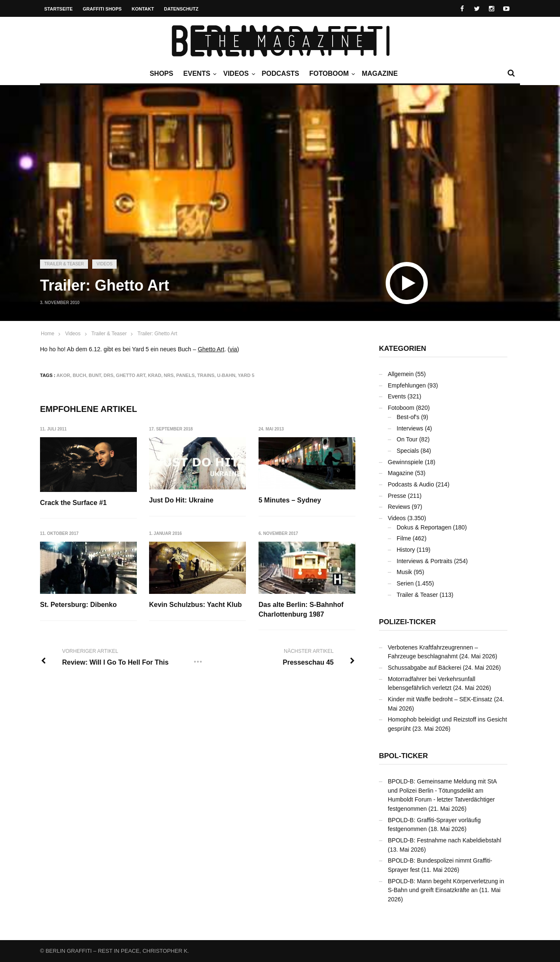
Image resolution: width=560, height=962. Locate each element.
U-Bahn (226, 375)
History (406, 550)
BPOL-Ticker (403, 756)
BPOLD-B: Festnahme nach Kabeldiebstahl (444, 840)
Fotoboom (331, 74)
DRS (108, 375)
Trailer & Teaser (64, 264)
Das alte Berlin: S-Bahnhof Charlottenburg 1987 (301, 610)
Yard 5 (246, 375)
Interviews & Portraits (424, 561)
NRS (169, 375)
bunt (95, 375)
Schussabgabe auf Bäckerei (424, 668)
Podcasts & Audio (411, 484)
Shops (161, 73)
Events (199, 74)
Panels (185, 375)
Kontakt (143, 9)
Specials (408, 451)
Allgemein (401, 374)
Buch (80, 375)
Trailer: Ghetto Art (157, 334)
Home (48, 334)
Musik (404, 572)
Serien (405, 583)
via (233, 349)
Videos (238, 74)
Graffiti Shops (102, 9)
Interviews (410, 428)
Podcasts (281, 73)
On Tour (407, 439)
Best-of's (408, 417)
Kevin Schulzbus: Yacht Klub (196, 605)
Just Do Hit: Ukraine (182, 500)
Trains (206, 375)
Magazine (380, 73)
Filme (404, 538)
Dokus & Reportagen (424, 527)
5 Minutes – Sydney (290, 500)
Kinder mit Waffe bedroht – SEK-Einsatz (440, 699)
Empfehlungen (407, 385)
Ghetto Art (211, 349)
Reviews (399, 507)
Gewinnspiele (405, 462)
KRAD (155, 375)
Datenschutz (181, 9)
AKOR (63, 375)
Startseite (59, 9)
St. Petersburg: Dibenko (78, 605)
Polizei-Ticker (407, 622)
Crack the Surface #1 (73, 503)
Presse (397, 496)
